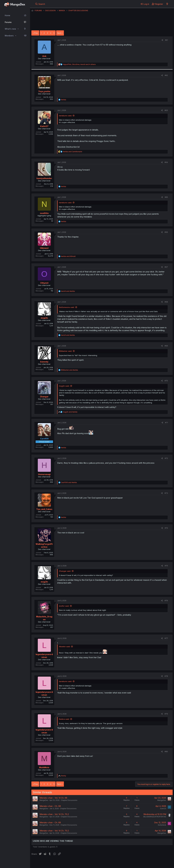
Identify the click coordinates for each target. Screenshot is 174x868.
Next (59, 33)
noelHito (44, 213)
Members (9, 36)
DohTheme (147, 864)
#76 (166, 601)
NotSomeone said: (67, 307)
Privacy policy (98, 862)
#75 (166, 566)
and (72, 152)
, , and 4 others (79, 64)
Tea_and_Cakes (44, 509)
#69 (166, 346)
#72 (166, 458)
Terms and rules (82, 862)
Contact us (67, 862)
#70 (166, 381)
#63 (166, 110)
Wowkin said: (65, 646)
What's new (10, 29)
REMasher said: (65, 351)
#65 (166, 197)
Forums (8, 22)
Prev (36, 33)
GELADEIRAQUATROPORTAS (155, 817)
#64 (166, 162)
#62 (166, 75)
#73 (166, 493)
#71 (166, 423)
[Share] (162, 40)
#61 (166, 40)
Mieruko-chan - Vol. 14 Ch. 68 (53, 798)
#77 (166, 638)
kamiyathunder (44, 178)
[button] (18, 29)
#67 (166, 267)
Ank (44, 56)
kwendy (44, 362)
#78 (166, 676)
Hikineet (44, 248)
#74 (166, 528)
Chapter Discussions (69, 800)
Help (109, 862)
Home (7, 15)
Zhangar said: (65, 571)
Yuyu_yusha (44, 91)
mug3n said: (64, 386)
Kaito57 (44, 126)
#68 (166, 302)
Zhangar (44, 397)
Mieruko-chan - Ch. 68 (50, 806)
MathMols (44, 767)
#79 (166, 714)
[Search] (40, 4)
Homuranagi (44, 474)
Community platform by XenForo (150, 862)
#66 (166, 232)
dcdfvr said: (64, 606)
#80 (166, 752)
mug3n (44, 318)
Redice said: (64, 719)
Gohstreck (162, 825)
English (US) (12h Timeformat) (45, 862)
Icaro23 (163, 809)
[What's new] (167, 4)
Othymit (44, 283)
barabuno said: (65, 116)
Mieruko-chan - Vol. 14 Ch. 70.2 (54, 814)
